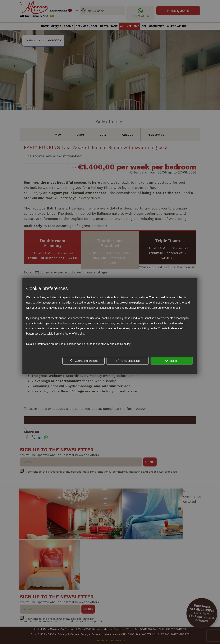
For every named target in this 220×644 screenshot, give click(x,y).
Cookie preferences (84, 361)
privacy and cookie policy (116, 344)
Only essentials (128, 361)
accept (172, 361)
